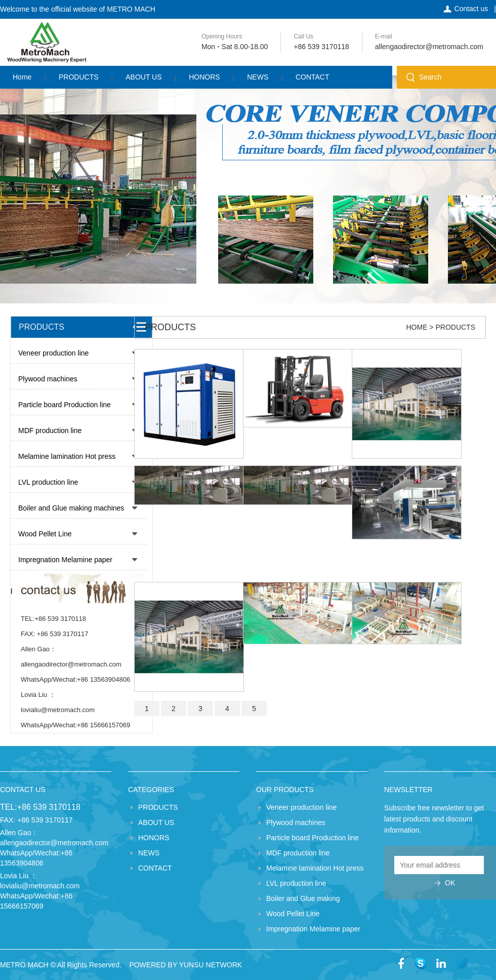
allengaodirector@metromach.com (429, 47)
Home (22, 77)
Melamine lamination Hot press (67, 456)
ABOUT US (143, 77)
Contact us (471, 9)
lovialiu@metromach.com (40, 886)
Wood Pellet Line (45, 534)
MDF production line (50, 430)
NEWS (258, 77)
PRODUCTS (79, 77)
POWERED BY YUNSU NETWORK (185, 965)
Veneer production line (53, 353)
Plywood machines (48, 379)
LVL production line (48, 482)
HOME (417, 327)
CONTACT (313, 77)
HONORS (204, 77)
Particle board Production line (65, 405)
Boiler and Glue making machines (71, 508)
